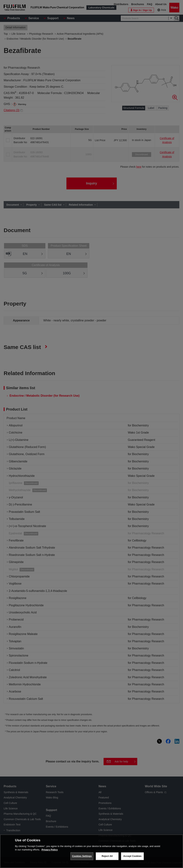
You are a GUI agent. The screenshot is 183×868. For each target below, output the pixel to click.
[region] (91, 851)
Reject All (107, 856)
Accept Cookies (132, 856)
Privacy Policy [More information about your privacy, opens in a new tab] (50, 850)
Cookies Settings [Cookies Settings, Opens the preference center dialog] (82, 856)
